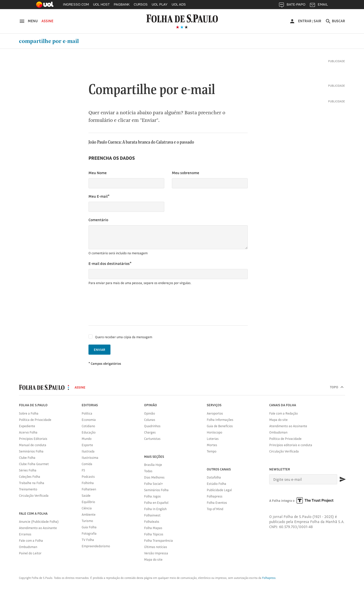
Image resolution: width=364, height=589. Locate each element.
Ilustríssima (90, 458)
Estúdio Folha (217, 484)
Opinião (150, 413)
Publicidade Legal (219, 490)
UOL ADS (179, 4)
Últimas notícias (156, 547)
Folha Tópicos (154, 534)
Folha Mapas (153, 528)
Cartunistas (152, 439)
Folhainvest (152, 515)
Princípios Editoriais (33, 439)
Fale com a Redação (283, 413)
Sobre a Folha (29, 413)
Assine (47, 21)
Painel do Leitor (30, 553)
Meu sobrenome (186, 173)
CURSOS (141, 4)
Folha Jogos (152, 496)
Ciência (87, 508)
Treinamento (28, 489)
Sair (317, 21)
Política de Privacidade (35, 420)
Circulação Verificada (34, 495)
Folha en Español (156, 503)
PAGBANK (122, 4)
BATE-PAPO (292, 6)
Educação (89, 432)
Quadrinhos (152, 426)
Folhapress (215, 496)
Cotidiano (88, 426)
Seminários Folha (31, 451)
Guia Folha (89, 527)
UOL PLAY (160, 4)
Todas (148, 471)
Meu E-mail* (99, 196)
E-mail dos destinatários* (110, 264)
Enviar (99, 350)
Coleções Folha (30, 477)
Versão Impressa (156, 553)
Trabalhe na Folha (32, 483)
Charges (150, 432)
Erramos (25, 534)
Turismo (87, 521)
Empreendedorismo (96, 546)
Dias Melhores (154, 477)
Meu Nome (98, 173)
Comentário (98, 220)
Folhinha (88, 483)
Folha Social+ (154, 484)
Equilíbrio (88, 502)
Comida (87, 464)
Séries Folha (28, 470)
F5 (83, 470)
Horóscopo (214, 432)
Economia (89, 420)
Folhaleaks (152, 522)
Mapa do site (153, 559)
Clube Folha (27, 458)
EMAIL (319, 6)
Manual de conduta (33, 445)
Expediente (27, 426)
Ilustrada (88, 451)
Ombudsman (28, 547)
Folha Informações (220, 420)
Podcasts (88, 477)
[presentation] (127, 305)
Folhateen (89, 489)
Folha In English (155, 509)
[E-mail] (303, 479)
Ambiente (89, 514)
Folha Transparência (158, 540)
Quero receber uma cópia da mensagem (124, 337)
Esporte (87, 445)
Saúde (86, 495)
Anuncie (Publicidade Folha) (39, 522)
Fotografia (89, 533)
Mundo (87, 439)
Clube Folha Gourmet (34, 464)
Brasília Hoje (153, 465)
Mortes (212, 445)
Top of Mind (215, 509)
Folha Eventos (217, 503)
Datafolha (214, 477)
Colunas (150, 420)
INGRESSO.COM (76, 4)
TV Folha (88, 540)
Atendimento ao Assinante (38, 528)
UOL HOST (101, 4)
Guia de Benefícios (220, 426)
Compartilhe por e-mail (49, 41)
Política (87, 413)
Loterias (213, 439)
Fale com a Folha (31, 540)
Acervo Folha (28, 432)
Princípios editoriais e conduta (291, 445)
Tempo (212, 451)
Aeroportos (215, 413)
